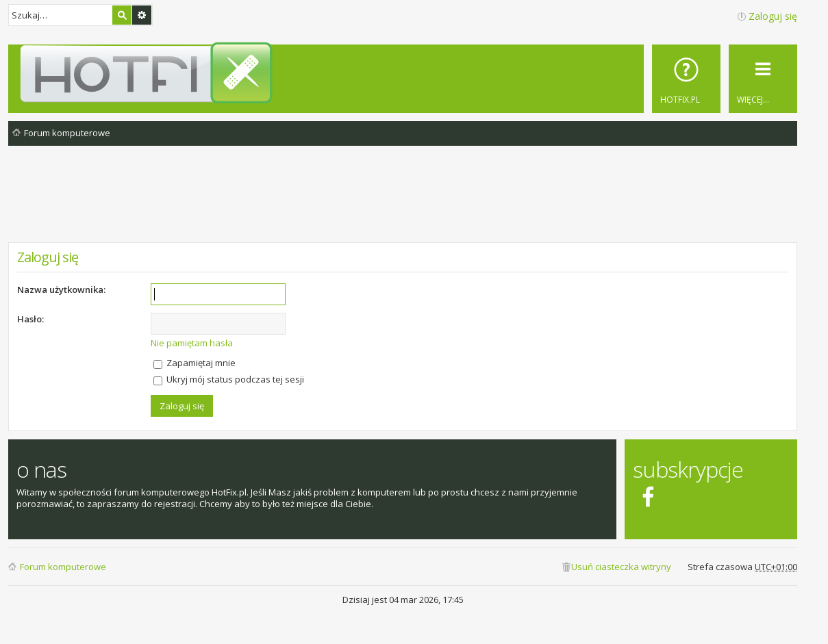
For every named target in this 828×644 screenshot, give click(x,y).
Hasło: (30, 319)
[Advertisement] (403, 205)
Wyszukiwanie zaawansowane (142, 15)
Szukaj (122, 15)
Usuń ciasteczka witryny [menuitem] (621, 567)
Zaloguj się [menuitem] (773, 16)
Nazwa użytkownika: (61, 289)
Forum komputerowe (63, 567)
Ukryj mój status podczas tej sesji (229, 379)
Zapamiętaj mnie (195, 363)
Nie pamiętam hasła (192, 343)
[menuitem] (686, 79)
